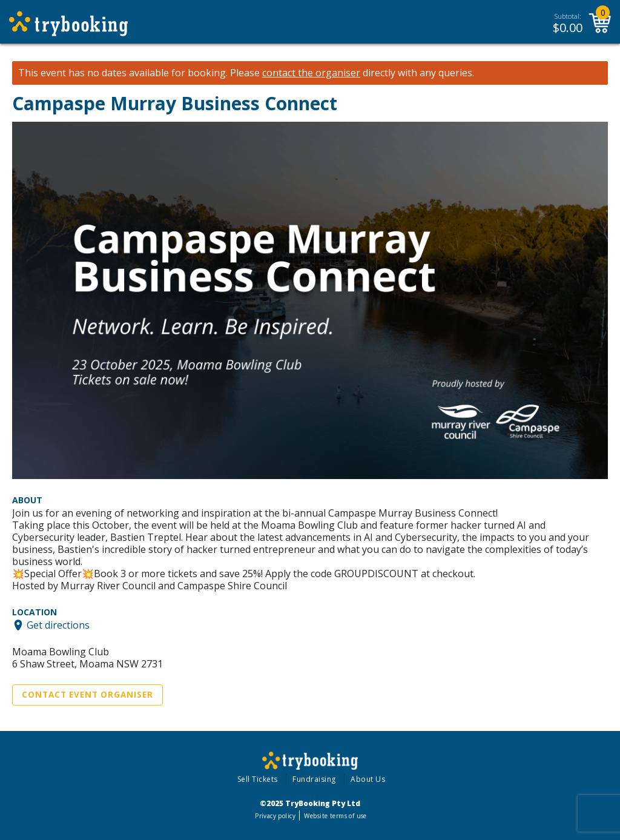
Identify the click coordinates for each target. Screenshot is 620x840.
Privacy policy (275, 816)
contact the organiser (311, 73)
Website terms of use (335, 816)
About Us (368, 779)
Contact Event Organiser (87, 695)
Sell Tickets (258, 779)
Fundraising (314, 779)
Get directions (58, 625)
